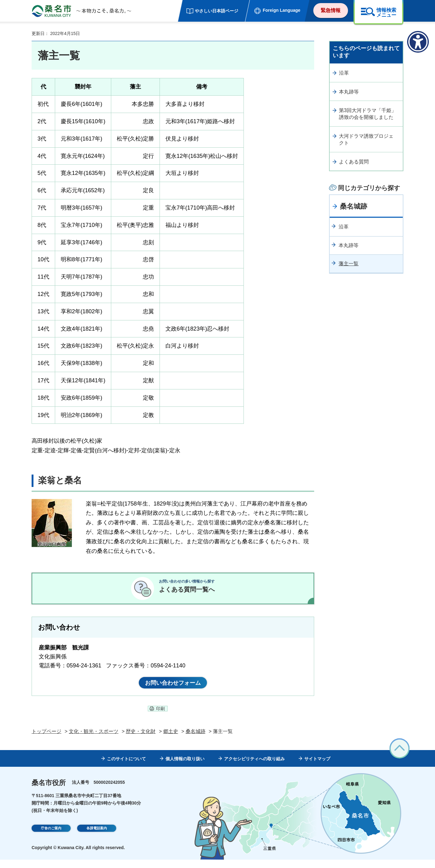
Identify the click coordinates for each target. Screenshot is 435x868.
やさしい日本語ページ (217, 11)
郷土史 (171, 740)
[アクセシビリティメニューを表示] (418, 42)
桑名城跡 (354, 206)
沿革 (344, 73)
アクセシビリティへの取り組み (254, 767)
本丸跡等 (349, 92)
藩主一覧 (349, 264)
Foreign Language (281, 10)
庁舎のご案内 (51, 837)
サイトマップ (317, 767)
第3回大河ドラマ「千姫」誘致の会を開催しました (368, 114)
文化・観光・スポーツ (94, 740)
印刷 (160, 717)
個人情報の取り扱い (185, 767)
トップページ (46, 740)
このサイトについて (126, 767)
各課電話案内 (97, 837)
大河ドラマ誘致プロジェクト (366, 139)
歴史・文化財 (141, 740)
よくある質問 (354, 162)
